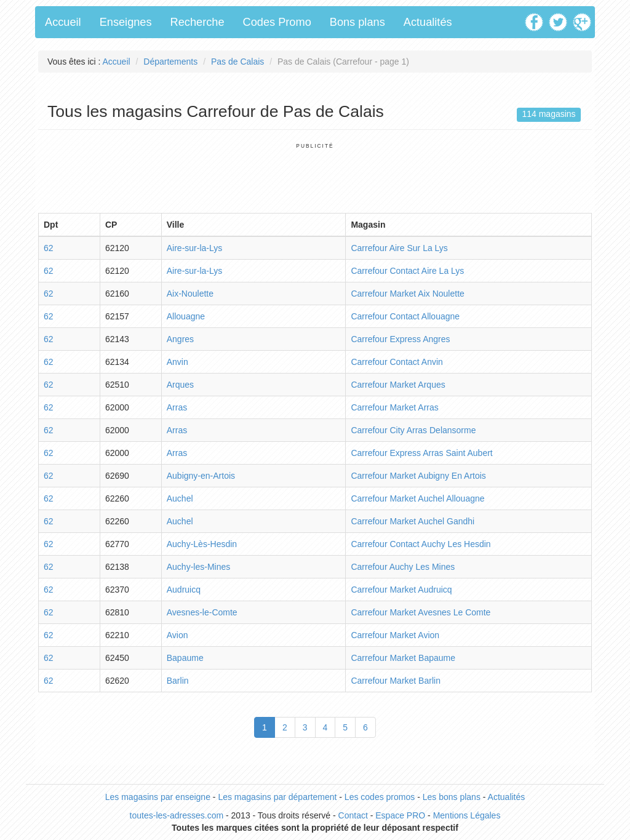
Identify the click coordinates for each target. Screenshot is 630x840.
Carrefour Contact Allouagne (405, 316)
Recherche (197, 22)
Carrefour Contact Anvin (397, 362)
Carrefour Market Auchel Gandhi (413, 521)
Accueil (63, 22)
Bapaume (185, 658)
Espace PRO (400, 815)
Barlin (178, 681)
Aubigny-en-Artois (201, 476)
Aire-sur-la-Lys (195, 248)
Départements (170, 62)
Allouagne (186, 316)
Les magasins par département (277, 797)
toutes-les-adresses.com (177, 815)
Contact (353, 815)
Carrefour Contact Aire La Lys (407, 271)
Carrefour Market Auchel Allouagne (417, 498)
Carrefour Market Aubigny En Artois (418, 476)
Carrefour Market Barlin (396, 681)
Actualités (428, 22)
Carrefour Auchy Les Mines (403, 567)
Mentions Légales (467, 815)
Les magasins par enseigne (158, 797)
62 (49, 248)
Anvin (177, 362)
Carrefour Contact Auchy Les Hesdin (421, 544)
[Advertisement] (315, 177)
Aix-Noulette (190, 294)
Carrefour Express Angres (400, 339)
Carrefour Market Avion (395, 635)
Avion (177, 635)
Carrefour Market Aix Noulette (407, 294)
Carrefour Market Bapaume (403, 658)
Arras (177, 407)
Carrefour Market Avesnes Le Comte (421, 612)
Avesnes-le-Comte (202, 612)
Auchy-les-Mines (198, 567)
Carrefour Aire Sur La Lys (399, 248)
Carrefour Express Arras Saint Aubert (421, 453)
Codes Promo (277, 22)
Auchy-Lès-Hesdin (202, 544)
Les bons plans (452, 797)
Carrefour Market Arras (394, 407)
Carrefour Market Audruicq (401, 590)
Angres (180, 339)
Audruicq (184, 590)
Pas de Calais (237, 62)
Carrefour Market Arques (398, 385)
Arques (180, 385)
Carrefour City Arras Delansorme (413, 430)
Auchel (180, 498)
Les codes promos (380, 797)
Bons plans (357, 22)
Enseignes (126, 22)
